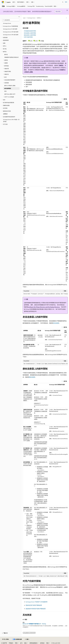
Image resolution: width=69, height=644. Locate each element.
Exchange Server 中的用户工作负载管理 (36, 602)
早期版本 (11, 643)
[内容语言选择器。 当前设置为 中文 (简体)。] (6, 639)
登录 (66, 2)
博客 (16, 643)
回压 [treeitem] (5, 91)
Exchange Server (31, 18)
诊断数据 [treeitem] (5, 114)
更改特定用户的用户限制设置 (34, 605)
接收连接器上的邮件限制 (30, 35)
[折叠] (19, 17)
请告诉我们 (58, 12)
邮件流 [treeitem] (6, 54)
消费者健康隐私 (33, 643)
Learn (24, 18)
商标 (47, 643)
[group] (45, 192)
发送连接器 (56, 323)
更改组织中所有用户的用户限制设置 (36, 609)
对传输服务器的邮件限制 (30, 31)
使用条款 (42, 643)
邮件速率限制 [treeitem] (8, 88)
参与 (21, 643)
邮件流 (39, 18)
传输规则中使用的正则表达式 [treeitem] (11, 57)
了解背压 (61, 65)
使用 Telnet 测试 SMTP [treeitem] (10, 94)
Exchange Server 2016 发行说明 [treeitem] (11, 35)
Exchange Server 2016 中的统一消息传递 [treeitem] (11, 120)
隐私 (25, 643)
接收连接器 (32, 377)
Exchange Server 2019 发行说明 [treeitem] (11, 32)
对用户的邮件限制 (28, 37)
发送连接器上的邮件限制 (30, 33)
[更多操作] (66, 18)
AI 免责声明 (4, 643)
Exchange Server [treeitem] (7, 23)
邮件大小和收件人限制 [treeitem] (10, 86)
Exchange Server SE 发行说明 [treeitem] (10, 29)
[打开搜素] (63, 2)
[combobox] (11, 20)
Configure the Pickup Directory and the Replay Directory (44, 307)
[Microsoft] (3, 2)
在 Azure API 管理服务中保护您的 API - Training (34, 624)
